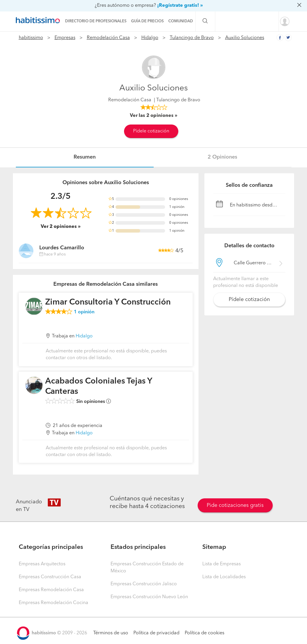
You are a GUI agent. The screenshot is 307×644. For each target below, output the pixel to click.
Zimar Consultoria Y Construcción (108, 302)
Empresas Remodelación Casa (51, 590)
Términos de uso (111, 633)
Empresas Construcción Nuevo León (149, 597)
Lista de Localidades (224, 577)
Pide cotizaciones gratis (235, 505)
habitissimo (31, 38)
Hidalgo (150, 38)
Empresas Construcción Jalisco (144, 584)
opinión (84, 312)
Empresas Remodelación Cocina (54, 603)
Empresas (65, 38)
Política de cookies (205, 633)
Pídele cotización (151, 131)
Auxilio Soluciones (245, 38)
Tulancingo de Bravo (192, 38)
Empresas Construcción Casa (50, 577)
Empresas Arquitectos (42, 564)
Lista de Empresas (222, 564)
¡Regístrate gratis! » (180, 6)
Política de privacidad (156, 633)
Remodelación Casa (108, 38)
